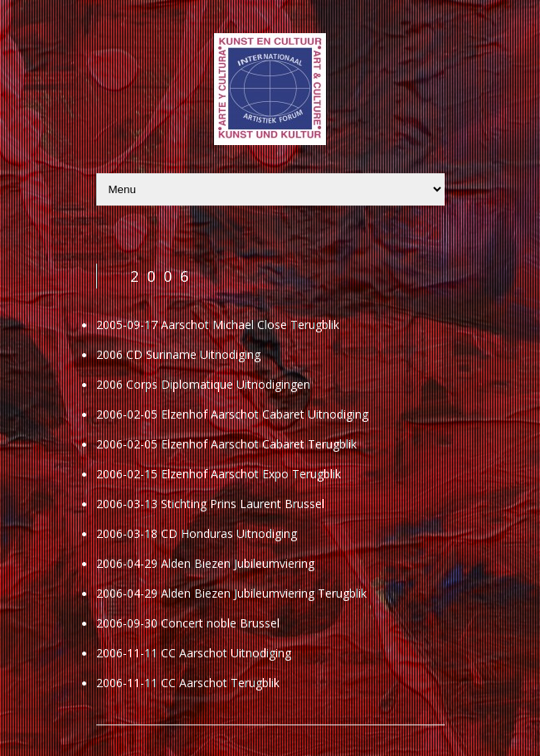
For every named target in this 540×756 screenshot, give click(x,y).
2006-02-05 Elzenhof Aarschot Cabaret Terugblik (226, 444)
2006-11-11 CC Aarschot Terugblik (188, 683)
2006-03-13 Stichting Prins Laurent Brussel (210, 504)
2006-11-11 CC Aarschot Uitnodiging (194, 653)
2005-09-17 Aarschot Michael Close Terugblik (218, 325)
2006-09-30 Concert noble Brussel (188, 623)
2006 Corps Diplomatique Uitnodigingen (203, 384)
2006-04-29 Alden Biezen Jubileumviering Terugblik (231, 593)
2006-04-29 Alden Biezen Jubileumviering (205, 563)
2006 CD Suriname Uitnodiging (178, 354)
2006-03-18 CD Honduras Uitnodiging (197, 533)
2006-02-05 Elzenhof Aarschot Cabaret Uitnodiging (232, 414)
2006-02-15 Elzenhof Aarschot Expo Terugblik (219, 474)
